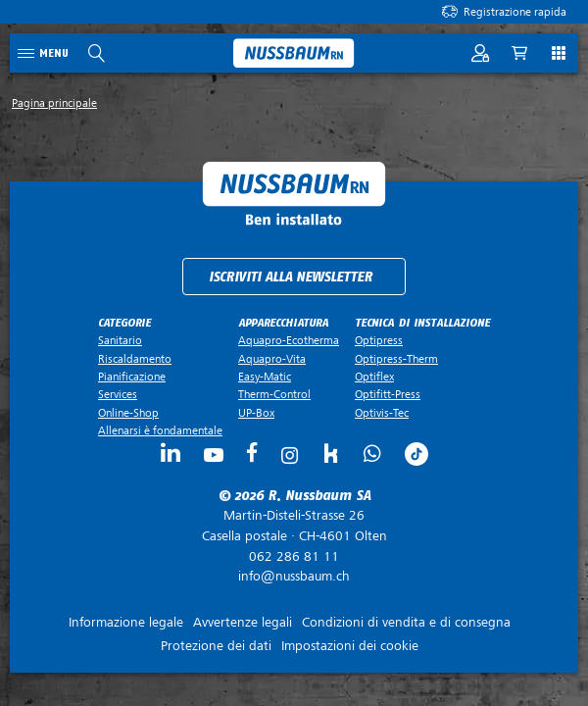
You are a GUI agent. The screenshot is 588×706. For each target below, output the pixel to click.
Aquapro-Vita (272, 359)
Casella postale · (294, 526)
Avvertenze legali (243, 622)
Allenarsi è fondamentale (160, 430)
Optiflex (374, 377)
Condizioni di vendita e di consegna (406, 622)
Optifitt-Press (388, 394)
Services (118, 394)
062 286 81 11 (294, 556)
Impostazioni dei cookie (350, 646)
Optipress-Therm (396, 359)
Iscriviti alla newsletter (291, 277)
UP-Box (256, 413)
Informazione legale (126, 622)
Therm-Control (274, 394)
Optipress (379, 340)
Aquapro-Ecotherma (289, 340)
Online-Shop (128, 413)
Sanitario (120, 340)
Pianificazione (132, 377)
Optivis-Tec (382, 413)
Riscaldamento (135, 359)
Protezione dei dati (216, 646)
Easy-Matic (265, 377)
